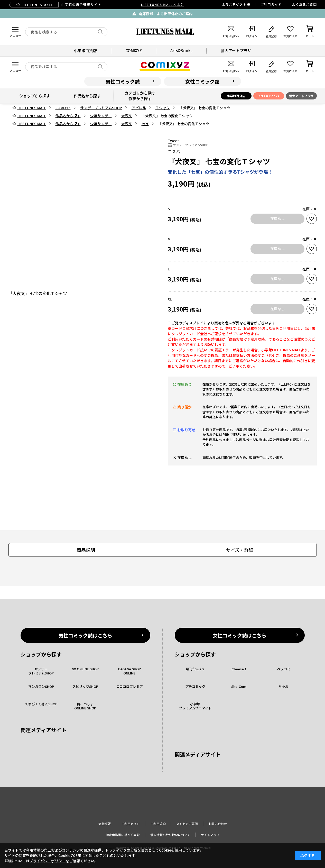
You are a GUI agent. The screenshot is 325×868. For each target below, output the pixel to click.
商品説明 (86, 550)
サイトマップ (210, 835)
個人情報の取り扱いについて (170, 835)
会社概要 (105, 824)
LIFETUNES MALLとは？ (162, 4)
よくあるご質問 (304, 4)
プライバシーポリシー (48, 861)
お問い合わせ (218, 824)
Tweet (173, 141)
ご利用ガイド (271, 4)
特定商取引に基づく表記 (123, 835)
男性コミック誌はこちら (85, 635)
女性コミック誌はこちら (240, 635)
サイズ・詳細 (240, 550)
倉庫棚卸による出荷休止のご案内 (166, 14)
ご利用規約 (158, 824)
